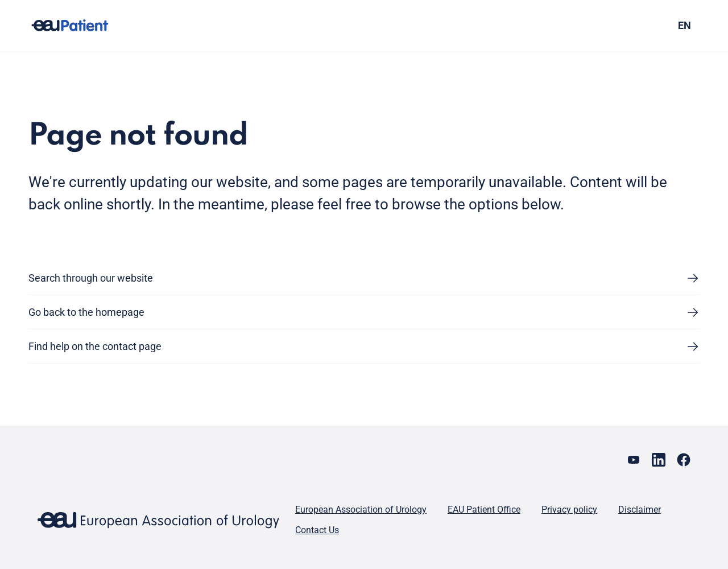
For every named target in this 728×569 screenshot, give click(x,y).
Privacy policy (569, 510)
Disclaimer (640, 510)
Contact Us (317, 530)
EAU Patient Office (484, 510)
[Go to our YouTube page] (634, 460)
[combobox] (619, 26)
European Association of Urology (361, 510)
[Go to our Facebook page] (684, 460)
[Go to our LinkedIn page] (659, 460)
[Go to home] (80, 26)
